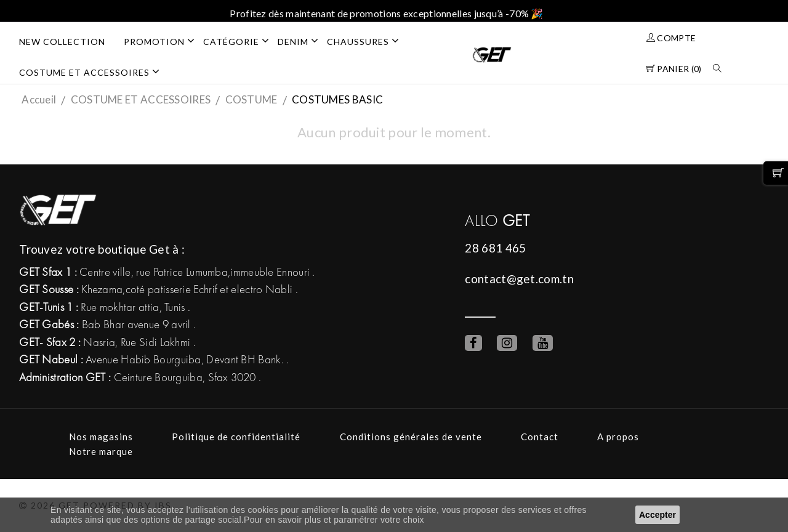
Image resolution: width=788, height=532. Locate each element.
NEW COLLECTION (62, 42)
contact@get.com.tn (519, 279)
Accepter (657, 515)
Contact (540, 437)
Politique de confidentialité (236, 437)
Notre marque (101, 451)
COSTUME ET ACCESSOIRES (94, 71)
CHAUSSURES (367, 41)
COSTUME (251, 99)
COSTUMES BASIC (337, 99)
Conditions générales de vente (411, 437)
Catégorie (240, 41)
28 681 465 (495, 248)
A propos (618, 437)
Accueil (39, 99)
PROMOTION (163, 41)
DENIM (302, 41)
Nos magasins (101, 437)
